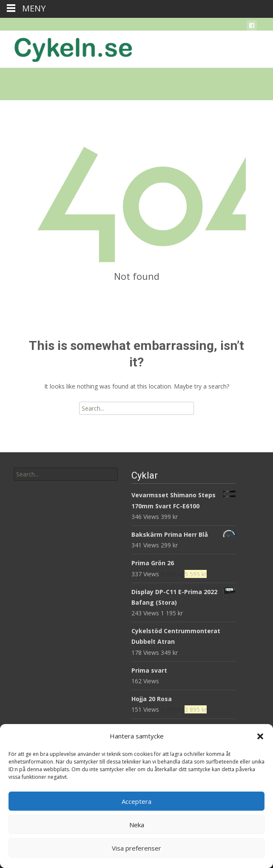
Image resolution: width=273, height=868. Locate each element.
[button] (260, 736)
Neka (137, 825)
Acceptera (136, 801)
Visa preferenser (136, 848)
